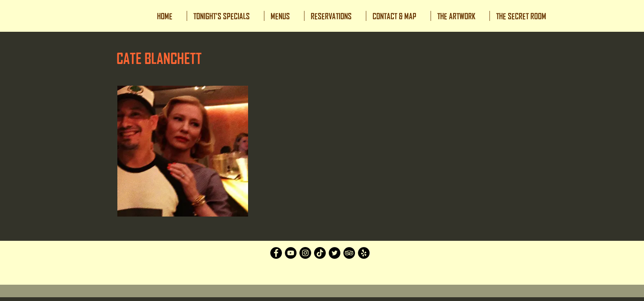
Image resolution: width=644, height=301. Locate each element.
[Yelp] (364, 253)
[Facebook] (276, 253)
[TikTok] (320, 253)
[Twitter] (335, 253)
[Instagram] (305, 253)
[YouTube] (291, 253)
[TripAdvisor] (349, 253)
